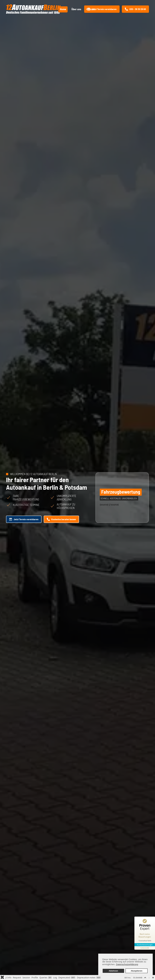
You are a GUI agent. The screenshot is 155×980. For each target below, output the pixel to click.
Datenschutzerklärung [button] (127, 964)
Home (63, 9)
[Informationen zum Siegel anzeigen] (145, 948)
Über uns (76, 9)
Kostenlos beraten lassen (61, 519)
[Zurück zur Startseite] (33, 9)
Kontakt (91, 9)
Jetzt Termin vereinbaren (102, 9)
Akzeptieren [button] (137, 971)
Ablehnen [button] (113, 971)
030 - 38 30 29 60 (135, 9)
